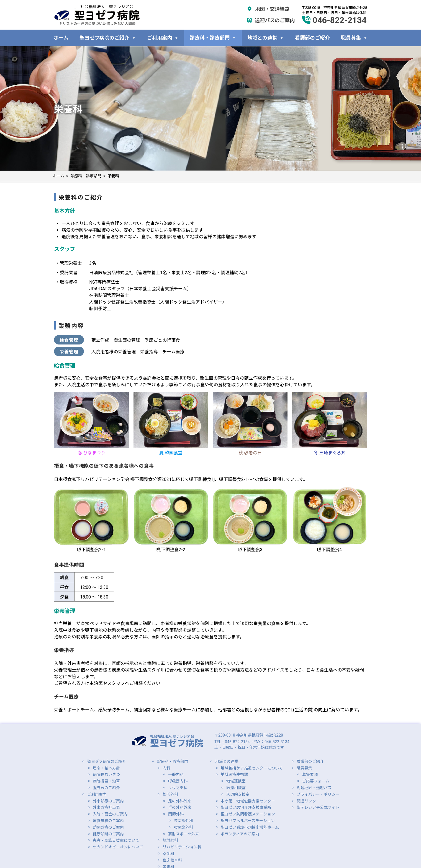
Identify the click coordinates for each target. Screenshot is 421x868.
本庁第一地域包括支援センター (248, 801)
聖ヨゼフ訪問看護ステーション (248, 814)
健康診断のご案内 (108, 834)
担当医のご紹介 (106, 788)
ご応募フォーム (316, 781)
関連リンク (306, 801)
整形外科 (170, 794)
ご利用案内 (163, 38)
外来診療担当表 (106, 807)
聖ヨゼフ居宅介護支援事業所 (246, 807)
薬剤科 (168, 854)
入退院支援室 (238, 794)
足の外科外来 (180, 801)
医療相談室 (236, 788)
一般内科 (176, 774)
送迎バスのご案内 (271, 20)
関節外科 (176, 814)
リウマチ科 (178, 788)
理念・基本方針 (106, 768)
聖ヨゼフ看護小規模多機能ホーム (250, 827)
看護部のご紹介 (312, 38)
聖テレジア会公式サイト (318, 807)
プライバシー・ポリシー (318, 794)
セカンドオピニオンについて (118, 847)
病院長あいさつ (106, 774)
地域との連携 (266, 38)
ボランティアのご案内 (240, 834)
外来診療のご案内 (108, 801)
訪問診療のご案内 (108, 827)
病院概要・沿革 (106, 781)
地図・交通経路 (268, 9)
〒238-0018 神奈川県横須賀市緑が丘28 (249, 735)
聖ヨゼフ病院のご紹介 (108, 38)
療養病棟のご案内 (108, 821)
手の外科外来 (180, 807)
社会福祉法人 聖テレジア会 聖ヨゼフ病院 (97, 15)
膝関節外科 (183, 821)
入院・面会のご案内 (110, 814)
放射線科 (170, 840)
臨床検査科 (172, 860)
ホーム (61, 38)
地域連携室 (236, 781)
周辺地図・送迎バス (314, 788)
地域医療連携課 (234, 774)
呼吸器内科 (178, 781)
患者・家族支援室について (116, 840)
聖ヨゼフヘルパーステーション (248, 821)
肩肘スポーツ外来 (184, 834)
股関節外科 (183, 827)
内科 (166, 768)
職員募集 (354, 38)
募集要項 (310, 774)
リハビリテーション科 (182, 847)
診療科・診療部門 (213, 38)
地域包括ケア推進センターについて (252, 768)
